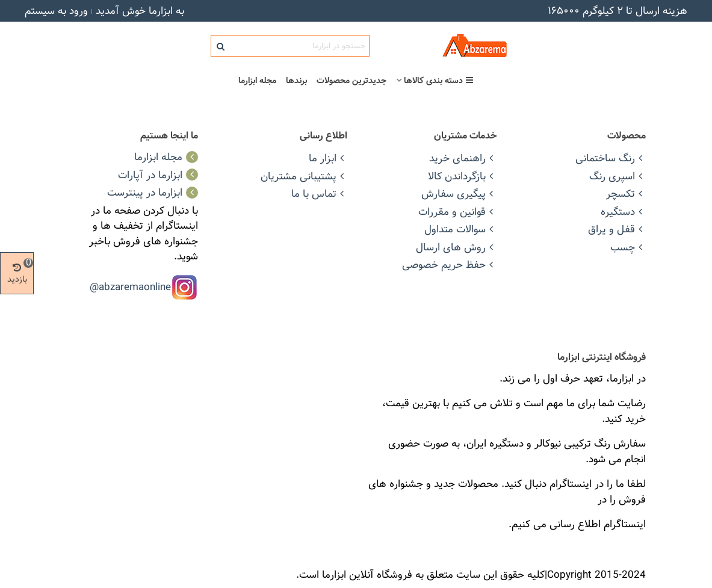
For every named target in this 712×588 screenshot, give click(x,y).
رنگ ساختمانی (611, 158)
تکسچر (626, 193)
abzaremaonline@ (130, 286)
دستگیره (623, 212)
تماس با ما (319, 193)
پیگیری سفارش (459, 193)
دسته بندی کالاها (439, 81)
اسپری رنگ (618, 176)
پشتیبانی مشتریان (304, 176)
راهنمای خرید (463, 158)
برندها (296, 81)
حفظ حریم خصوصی (449, 265)
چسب (628, 247)
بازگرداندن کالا (462, 176)
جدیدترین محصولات (351, 81)
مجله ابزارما (257, 81)
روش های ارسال (456, 247)
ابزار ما (328, 158)
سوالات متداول (460, 229)
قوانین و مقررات (457, 212)
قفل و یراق (617, 229)
